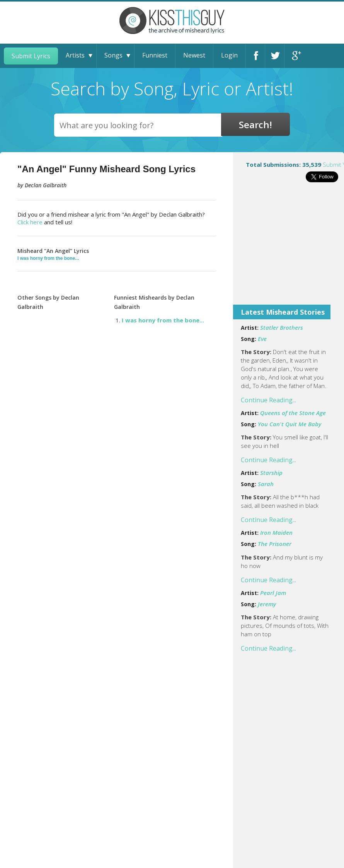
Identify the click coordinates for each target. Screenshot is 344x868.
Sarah (266, 484)
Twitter (275, 56)
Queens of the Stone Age (293, 413)
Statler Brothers (282, 327)
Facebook (255, 56)
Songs (113, 55)
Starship (271, 473)
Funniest (155, 55)
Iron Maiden (276, 532)
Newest (194, 55)
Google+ (294, 56)
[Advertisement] (289, 249)
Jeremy (267, 604)
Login (229, 55)
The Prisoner (275, 544)
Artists (75, 55)
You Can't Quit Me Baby (290, 424)
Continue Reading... (268, 400)
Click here (30, 222)
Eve (262, 339)
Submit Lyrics (31, 56)
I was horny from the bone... (48, 258)
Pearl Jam (273, 593)
